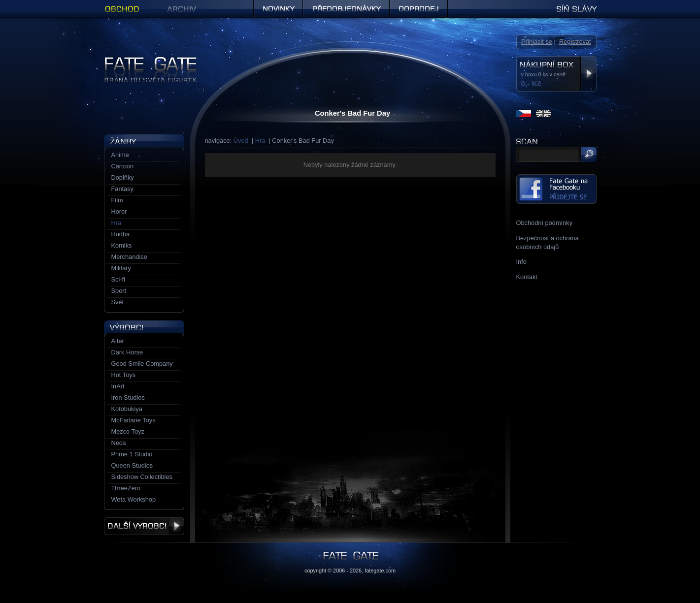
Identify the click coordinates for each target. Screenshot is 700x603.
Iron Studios (128, 397)
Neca (119, 443)
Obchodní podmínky (545, 223)
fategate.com (380, 571)
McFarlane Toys (133, 420)
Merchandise (129, 257)
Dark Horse (127, 352)
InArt (118, 386)
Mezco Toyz (128, 431)
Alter (118, 341)
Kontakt (527, 277)
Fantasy (123, 189)
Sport (119, 291)
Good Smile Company (142, 364)
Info (521, 262)
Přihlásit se (537, 42)
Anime (120, 155)
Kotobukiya (127, 409)
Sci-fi (118, 279)
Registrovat (575, 42)
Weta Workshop (134, 499)
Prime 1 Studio (132, 454)
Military (121, 268)
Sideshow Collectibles (142, 477)
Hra (260, 141)
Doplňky (123, 177)
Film (117, 200)
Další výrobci (144, 526)
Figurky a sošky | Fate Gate (142, 60)
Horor (119, 211)
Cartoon (123, 166)
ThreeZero (126, 488)
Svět (118, 302)
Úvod (241, 141)
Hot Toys (124, 375)
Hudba (121, 234)
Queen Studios (132, 465)
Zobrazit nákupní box (588, 74)
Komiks (122, 245)
